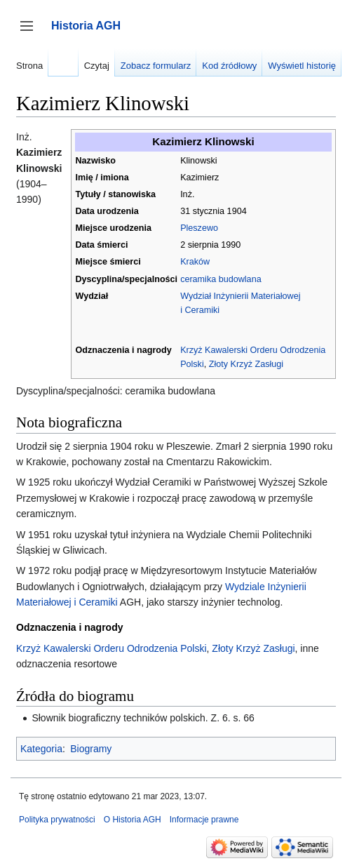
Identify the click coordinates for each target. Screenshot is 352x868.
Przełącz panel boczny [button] (31, 33)
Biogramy (91, 749)
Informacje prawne (204, 820)
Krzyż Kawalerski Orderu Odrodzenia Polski (111, 648)
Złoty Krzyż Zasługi (246, 364)
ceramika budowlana (221, 279)
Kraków (195, 262)
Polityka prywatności (57, 820)
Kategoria (41, 749)
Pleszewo (199, 228)
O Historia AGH (133, 820)
